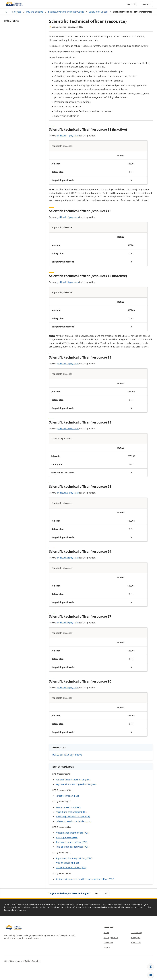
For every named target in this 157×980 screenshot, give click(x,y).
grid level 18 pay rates (68, 429)
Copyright (136, 938)
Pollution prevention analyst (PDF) (73, 817)
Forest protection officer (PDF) (71, 868)
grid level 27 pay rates (68, 623)
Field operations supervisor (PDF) (72, 847)
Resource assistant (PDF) (68, 807)
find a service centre (31, 938)
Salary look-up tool (98, 12)
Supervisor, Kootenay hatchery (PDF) (74, 858)
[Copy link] (151, 975)
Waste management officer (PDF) (72, 833)
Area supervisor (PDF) (67, 837)
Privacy (107, 947)
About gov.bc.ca (111, 938)
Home (106, 933)
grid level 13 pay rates (68, 282)
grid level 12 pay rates (68, 217)
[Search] (132, 4)
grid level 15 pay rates (68, 364)
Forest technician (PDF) (67, 796)
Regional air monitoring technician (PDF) (76, 784)
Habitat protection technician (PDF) (73, 821)
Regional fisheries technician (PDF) (73, 780)
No (106, 893)
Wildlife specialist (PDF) (67, 863)
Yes (97, 893)
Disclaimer (108, 942)
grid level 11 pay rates (68, 136)
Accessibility (137, 933)
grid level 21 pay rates (68, 493)
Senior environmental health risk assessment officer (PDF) (85, 879)
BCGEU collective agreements (67, 755)
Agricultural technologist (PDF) (71, 812)
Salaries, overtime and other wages (66, 12)
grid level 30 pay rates (68, 688)
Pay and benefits (35, 12)
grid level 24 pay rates (68, 558)
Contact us (136, 942)
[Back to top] (151, 967)
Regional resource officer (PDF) (71, 842)
